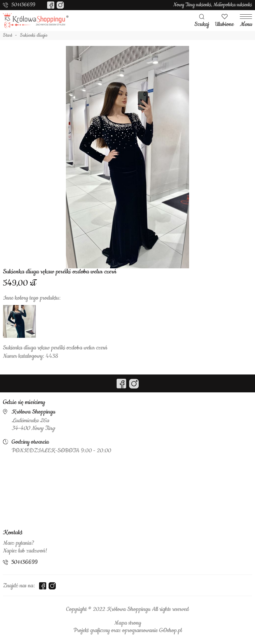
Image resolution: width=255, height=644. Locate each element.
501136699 (23, 5)
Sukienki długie (34, 35)
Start (8, 35)
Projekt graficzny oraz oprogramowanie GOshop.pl (128, 631)
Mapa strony (128, 623)
